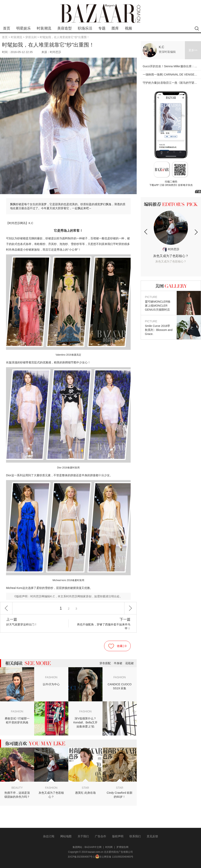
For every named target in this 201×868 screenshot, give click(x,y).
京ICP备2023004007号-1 (81, 857)
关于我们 (83, 836)
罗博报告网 (122, 847)
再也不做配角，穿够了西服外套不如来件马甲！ (103, 624)
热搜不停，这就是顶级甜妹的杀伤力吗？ (17, 795)
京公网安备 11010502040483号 (114, 857)
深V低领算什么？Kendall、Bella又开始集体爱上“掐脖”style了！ (85, 723)
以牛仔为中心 (51, 684)
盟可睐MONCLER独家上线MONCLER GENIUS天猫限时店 (159, 303)
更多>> (193, 50)
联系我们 (135, 836)
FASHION (51, 677)
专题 (102, 28)
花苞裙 (129, 663)
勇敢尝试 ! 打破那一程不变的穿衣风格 (17, 720)
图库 (115, 28)
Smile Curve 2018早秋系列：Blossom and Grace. (159, 327)
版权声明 (118, 836)
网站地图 (66, 836)
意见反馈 (152, 836)
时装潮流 (44, 28)
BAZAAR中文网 (93, 847)
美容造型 (65, 28)
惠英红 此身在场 (85, 793)
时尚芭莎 (171, 249)
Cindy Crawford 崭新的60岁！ (120, 795)
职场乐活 (85, 28)
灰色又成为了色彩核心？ (51, 795)
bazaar (100, 14)
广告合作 (100, 836)
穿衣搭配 (105, 663)
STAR (85, 788)
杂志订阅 (49, 836)
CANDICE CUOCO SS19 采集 (119, 686)
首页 (7, 28)
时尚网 (109, 847)
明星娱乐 (24, 28)
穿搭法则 (31, 37)
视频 (128, 28)
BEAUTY (17, 788)
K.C (162, 47)
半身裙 (118, 663)
